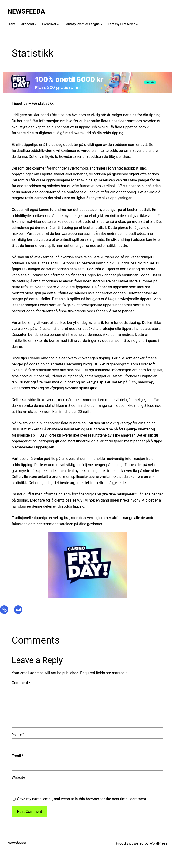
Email (17, 756)
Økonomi (27, 24)
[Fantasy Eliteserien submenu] (137, 24)
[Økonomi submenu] (36, 24)
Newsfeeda (26, 11)
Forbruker (49, 24)
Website (18, 777)
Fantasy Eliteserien (122, 24)
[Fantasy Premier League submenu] (101, 24)
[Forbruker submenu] (58, 24)
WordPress (158, 843)
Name (18, 734)
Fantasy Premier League (82, 24)
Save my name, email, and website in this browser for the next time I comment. (82, 799)
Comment (21, 683)
